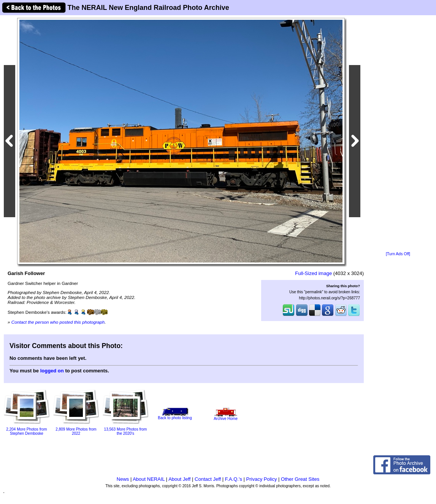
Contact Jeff (208, 479)
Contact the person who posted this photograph (58, 322)
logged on (52, 371)
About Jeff (179, 479)
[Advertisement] (398, 134)
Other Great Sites (300, 479)
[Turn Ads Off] (398, 254)
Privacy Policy (262, 479)
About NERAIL (149, 479)
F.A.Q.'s (234, 479)
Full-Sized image (313, 273)
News (123, 479)
